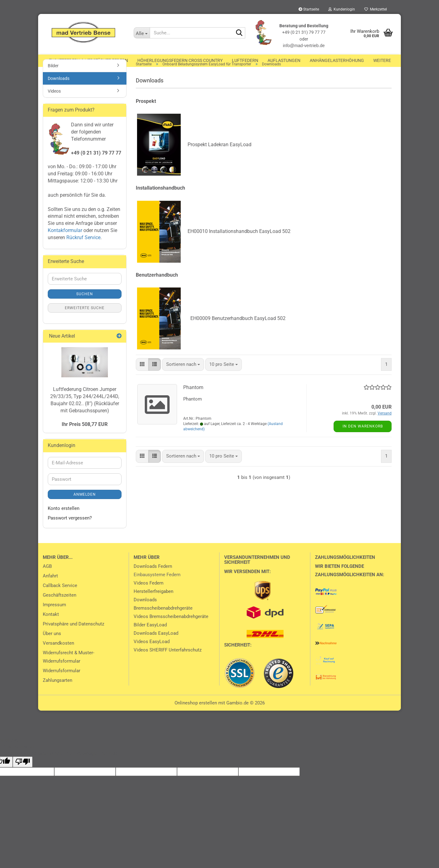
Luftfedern (245, 60)
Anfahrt (50, 588)
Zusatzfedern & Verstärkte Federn (89, 60)
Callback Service (60, 598)
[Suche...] (142, 33)
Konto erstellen (64, 520)
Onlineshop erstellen (196, 715)
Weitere (382, 60)
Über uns (52, 646)
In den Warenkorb (363, 438)
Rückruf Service (83, 250)
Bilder (53, 78)
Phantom (193, 399)
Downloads (59, 90)
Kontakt (51, 626)
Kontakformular (65, 242)
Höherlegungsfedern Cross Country (180, 60)
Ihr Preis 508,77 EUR (85, 436)
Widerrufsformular (62, 683)
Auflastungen (284, 60)
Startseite (309, 9)
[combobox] (183, 377)
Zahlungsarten (58, 692)
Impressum (54, 617)
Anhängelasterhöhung (337, 60)
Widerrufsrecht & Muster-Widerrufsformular (69, 669)
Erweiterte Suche (85, 320)
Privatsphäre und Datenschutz (73, 636)
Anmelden (85, 506)
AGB (47, 578)
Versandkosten (58, 655)
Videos (54, 103)
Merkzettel (376, 9)
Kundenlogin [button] (342, 9)
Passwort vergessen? (70, 530)
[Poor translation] (23, 774)
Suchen (85, 306)
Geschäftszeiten (60, 607)
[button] (142, 377)
